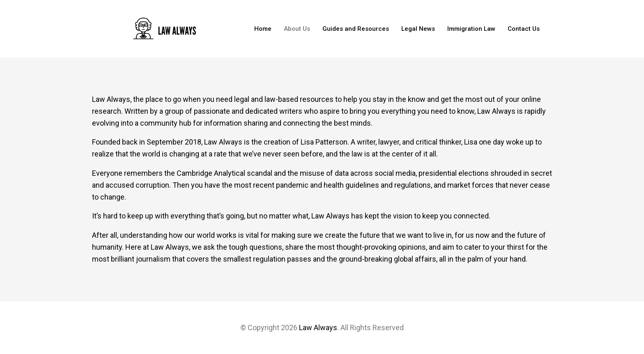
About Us (297, 29)
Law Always (318, 328)
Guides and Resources (356, 29)
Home (263, 29)
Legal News (418, 29)
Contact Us (524, 29)
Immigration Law (471, 29)
